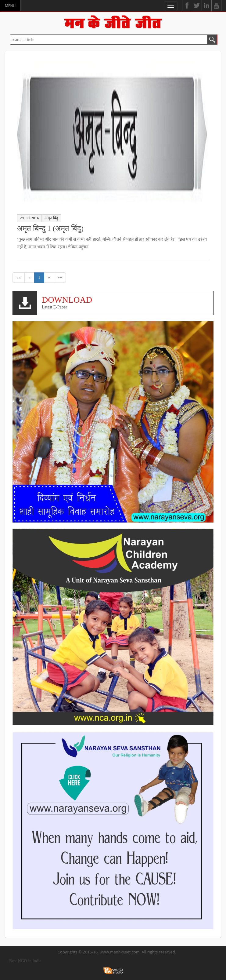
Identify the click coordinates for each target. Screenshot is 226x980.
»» (60, 277)
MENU (10, 6)
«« (19, 277)
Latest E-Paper (125, 302)
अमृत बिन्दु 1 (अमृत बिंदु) (50, 228)
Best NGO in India (25, 961)
